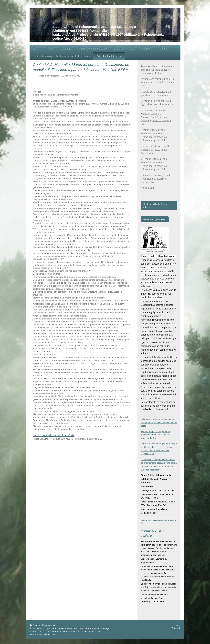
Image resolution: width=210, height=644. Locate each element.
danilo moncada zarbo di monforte (54, 435)
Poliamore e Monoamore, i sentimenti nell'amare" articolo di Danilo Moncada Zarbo (159, 422)
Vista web (176, 628)
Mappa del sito (49, 625)
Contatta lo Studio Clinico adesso (155, 206)
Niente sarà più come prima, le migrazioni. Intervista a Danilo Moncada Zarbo (155, 435)
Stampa (35, 625)
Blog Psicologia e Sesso (155, 219)
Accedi (177, 625)
